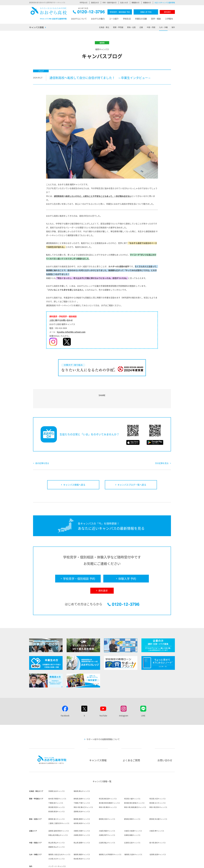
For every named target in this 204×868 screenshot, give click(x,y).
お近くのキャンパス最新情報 (165, 3)
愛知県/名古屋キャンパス (158, 804)
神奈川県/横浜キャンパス (108, 792)
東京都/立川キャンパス (157, 788)
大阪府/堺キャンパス (157, 816)
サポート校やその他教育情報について (103, 724)
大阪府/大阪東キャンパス (133, 816)
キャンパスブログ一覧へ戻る (132, 470)
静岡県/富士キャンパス (57, 804)
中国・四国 (151, 27)
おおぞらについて (79, 19)
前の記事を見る (42, 448)
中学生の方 (84, 3)
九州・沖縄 (163, 27)
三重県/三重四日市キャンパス (59, 808)
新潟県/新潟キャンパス (57, 797)
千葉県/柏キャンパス (56, 788)
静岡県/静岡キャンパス (82, 804)
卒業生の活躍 (141, 19)
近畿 (141, 27)
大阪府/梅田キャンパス (107, 816)
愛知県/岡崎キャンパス (132, 804)
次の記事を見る (162, 448)
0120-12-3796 (89, 13)
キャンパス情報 (36, 27)
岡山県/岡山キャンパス (57, 828)
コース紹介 (114, 19)
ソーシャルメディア (146, 864)
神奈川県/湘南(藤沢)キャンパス (135, 792)
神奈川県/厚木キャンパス (158, 792)
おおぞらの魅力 (98, 19)
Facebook (65, 701)
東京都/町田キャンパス (57, 792)
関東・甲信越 (118, 27)
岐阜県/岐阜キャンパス (82, 808)
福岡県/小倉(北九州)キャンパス (59, 840)
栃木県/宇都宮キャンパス (57, 784)
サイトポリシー (131, 864)
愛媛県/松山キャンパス (57, 832)
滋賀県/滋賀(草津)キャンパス (59, 816)
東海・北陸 (131, 27)
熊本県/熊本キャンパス (82, 844)
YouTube (103, 701)
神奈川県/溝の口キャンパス (83, 792)
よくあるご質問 (131, 745)
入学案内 (169, 19)
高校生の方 (95, 3)
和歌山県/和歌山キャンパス (58, 820)
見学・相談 (156, 19)
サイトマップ (161, 864)
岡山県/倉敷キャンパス (82, 828)
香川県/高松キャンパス (157, 828)
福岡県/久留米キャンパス (133, 840)
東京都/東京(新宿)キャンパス (134, 788)
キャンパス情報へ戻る (74, 470)
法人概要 (95, 864)
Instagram (124, 701)
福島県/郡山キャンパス (82, 776)
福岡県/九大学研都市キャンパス (110, 840)
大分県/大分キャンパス (57, 844)
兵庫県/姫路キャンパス (132, 820)
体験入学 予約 (146, 12)
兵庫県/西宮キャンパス (82, 820)
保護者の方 (147, 3)
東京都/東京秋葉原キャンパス (109, 788)
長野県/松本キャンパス (82, 797)
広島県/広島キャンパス (132, 828)
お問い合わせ (165, 745)
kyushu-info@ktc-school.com (71, 332)
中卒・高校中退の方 (110, 3)
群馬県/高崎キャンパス (82, 784)
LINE (143, 701)
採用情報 (104, 864)
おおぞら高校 (49, 13)
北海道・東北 (104, 27)
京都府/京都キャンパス (82, 816)
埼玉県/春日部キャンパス (108, 784)
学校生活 (127, 19)
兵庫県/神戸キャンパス (107, 820)
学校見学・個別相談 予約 (120, 12)
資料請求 (167, 12)
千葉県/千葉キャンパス (82, 788)
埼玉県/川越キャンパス (132, 784)
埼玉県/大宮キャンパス (157, 784)
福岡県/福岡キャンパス (82, 840)
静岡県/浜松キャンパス (107, 804)
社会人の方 (124, 3)
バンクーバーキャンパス (57, 851)
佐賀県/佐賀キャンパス (158, 840)
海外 (173, 27)
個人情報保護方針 (116, 864)
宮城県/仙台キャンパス (57, 776)
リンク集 (172, 864)
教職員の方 (136, 3)
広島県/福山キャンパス (107, 828)
